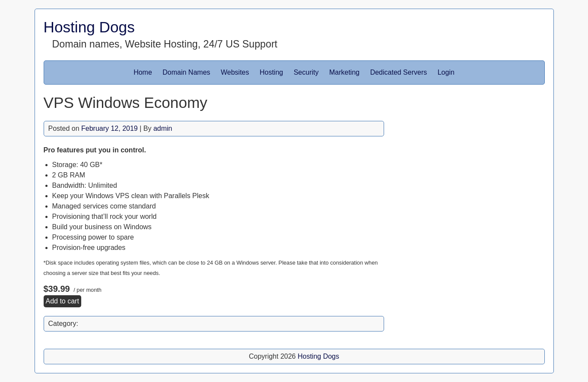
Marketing (344, 72)
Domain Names (186, 72)
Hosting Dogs (89, 27)
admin (163, 128)
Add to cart (62, 301)
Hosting (271, 72)
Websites (235, 72)
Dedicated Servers (399, 72)
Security (306, 72)
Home (143, 72)
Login (446, 72)
